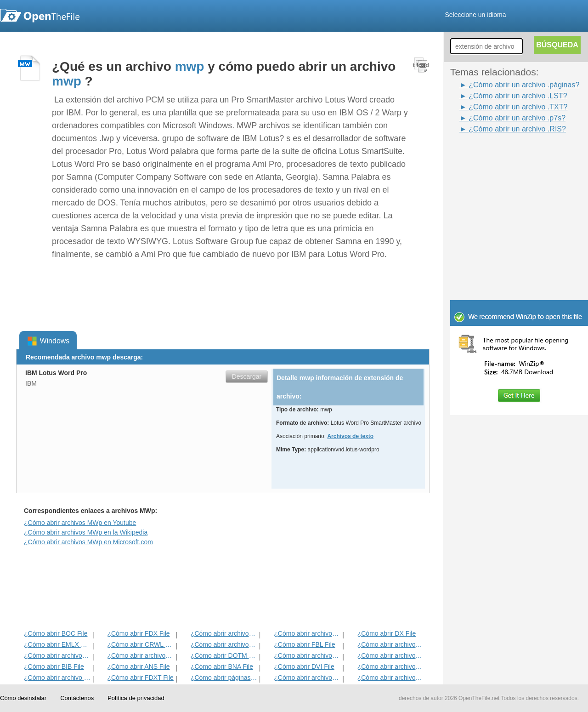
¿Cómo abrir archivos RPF (391, 678)
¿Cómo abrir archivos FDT (391, 644)
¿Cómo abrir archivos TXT (57, 655)
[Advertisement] (505, 155)
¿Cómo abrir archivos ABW (307, 655)
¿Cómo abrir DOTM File (224, 655)
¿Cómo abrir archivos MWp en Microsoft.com (88, 542)
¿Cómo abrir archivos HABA (391, 666)
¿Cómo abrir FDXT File (140, 678)
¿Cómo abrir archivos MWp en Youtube (80, 523)
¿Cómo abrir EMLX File (57, 644)
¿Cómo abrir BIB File (54, 666)
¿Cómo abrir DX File (387, 633)
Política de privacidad (136, 698)
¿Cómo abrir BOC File (56, 633)
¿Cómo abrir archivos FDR (224, 644)
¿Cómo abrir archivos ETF (224, 633)
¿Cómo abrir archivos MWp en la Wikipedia (86, 532)
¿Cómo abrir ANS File (138, 666)
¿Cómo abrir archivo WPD (57, 678)
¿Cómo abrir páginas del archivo (224, 678)
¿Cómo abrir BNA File (222, 666)
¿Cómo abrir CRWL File (140, 644)
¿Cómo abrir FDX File (138, 633)
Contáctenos (77, 698)
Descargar (247, 376)
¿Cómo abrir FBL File (304, 644)
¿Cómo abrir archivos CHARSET (307, 678)
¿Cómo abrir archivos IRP (307, 633)
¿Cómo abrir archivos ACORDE (140, 655)
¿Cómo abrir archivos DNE (391, 655)
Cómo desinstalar (23, 698)
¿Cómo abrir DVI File (304, 666)
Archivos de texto (350, 436)
